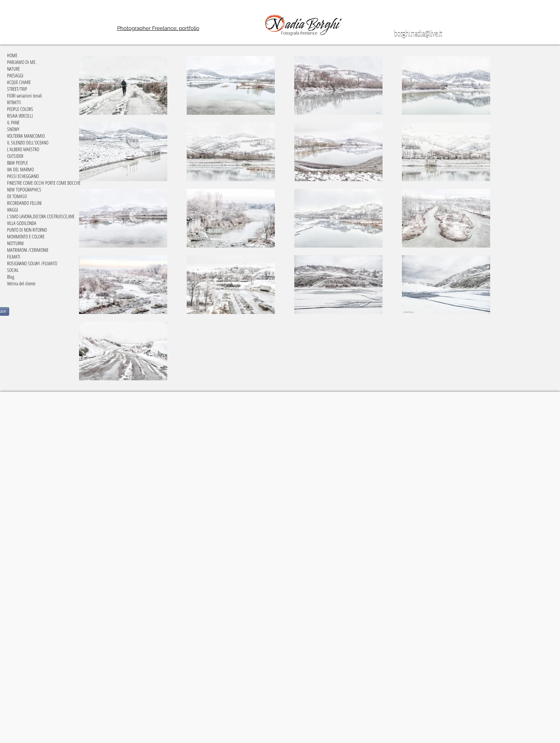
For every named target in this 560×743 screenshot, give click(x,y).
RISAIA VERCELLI (20, 116)
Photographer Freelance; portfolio (158, 28)
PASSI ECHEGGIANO (23, 176)
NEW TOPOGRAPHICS (24, 189)
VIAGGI (13, 210)
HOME (12, 55)
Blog (11, 277)
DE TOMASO (17, 196)
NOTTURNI (15, 243)
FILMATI (14, 257)
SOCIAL (13, 270)
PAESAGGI (15, 75)
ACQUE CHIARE (19, 82)
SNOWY (13, 129)
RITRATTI (14, 102)
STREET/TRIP (17, 89)
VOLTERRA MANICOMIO (26, 136)
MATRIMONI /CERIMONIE (28, 250)
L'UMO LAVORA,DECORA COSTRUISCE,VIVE (41, 216)
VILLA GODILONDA (22, 223)
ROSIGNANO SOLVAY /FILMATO (32, 263)
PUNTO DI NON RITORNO (27, 230)
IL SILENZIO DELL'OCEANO (28, 142)
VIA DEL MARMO (20, 169)
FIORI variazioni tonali (25, 96)
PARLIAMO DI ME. (22, 62)
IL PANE (13, 122)
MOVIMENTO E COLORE (26, 236)
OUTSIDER (15, 156)
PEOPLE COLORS (20, 109)
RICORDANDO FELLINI (24, 203)
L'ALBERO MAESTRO (23, 149)
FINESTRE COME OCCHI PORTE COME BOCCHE (44, 183)
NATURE (13, 69)
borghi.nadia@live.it (418, 33)
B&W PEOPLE (17, 163)
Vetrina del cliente (21, 283)
